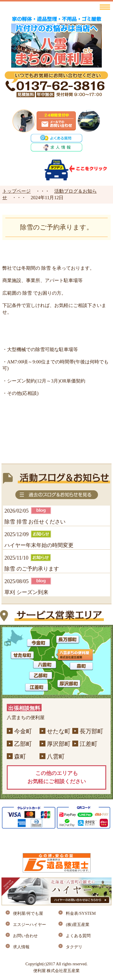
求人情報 (21, 947)
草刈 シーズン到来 (26, 592)
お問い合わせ (25, 936)
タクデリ (74, 947)
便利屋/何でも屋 (28, 913)
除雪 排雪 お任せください (35, 522)
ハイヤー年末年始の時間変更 (39, 545)
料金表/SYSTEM (81, 913)
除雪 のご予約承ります (32, 569)
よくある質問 (78, 936)
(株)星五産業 (77, 925)
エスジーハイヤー (30, 925)
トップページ (17, 191)
